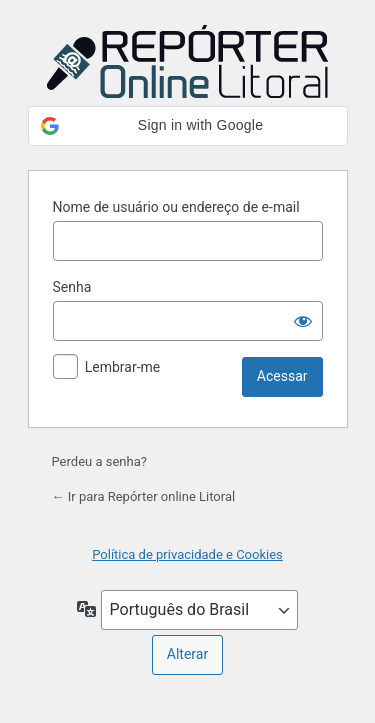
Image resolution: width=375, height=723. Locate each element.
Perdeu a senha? (99, 461)
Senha (72, 287)
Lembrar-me (123, 367)
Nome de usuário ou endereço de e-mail (176, 207)
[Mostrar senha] (303, 321)
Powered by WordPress (188, 62)
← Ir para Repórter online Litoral (144, 496)
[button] (188, 126)
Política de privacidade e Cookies (187, 554)
